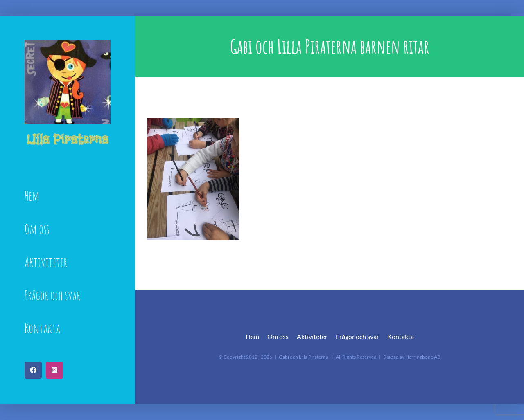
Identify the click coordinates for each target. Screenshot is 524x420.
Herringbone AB (423, 357)
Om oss (278, 336)
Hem (252, 336)
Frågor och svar (357, 336)
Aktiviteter (312, 336)
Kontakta (401, 336)
